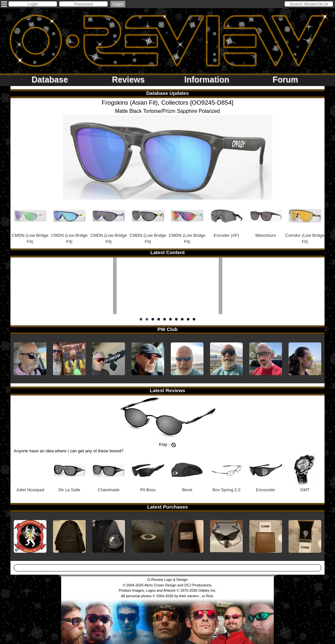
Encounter (266, 473)
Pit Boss (148, 473)
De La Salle (69, 473)
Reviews (128, 79)
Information (207, 79)
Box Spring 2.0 (226, 473)
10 (194, 319)
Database (50, 79)
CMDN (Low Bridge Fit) (30, 222)
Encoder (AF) (226, 219)
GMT (305, 473)
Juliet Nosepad (30, 473)
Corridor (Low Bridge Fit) (305, 222)
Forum (285, 79)
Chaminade (109, 473)
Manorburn (266, 219)
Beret (187, 473)
